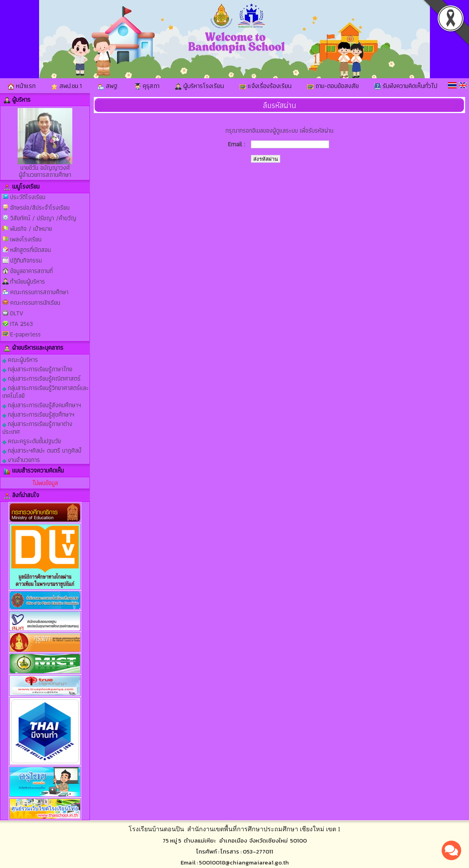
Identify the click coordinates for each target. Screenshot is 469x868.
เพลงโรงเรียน (26, 239)
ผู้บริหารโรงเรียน (200, 86)
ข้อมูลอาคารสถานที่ (31, 271)
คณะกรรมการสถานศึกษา (39, 292)
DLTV (17, 313)
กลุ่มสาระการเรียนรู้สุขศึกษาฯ (38, 414)
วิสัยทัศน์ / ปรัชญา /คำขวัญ (43, 218)
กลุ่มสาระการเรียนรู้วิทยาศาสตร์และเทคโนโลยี (46, 391)
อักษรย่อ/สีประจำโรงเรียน (40, 208)
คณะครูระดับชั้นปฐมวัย (32, 441)
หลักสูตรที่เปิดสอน (30, 250)
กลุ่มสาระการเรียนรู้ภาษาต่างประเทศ (37, 427)
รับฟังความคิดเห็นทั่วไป (406, 86)
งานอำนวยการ (21, 459)
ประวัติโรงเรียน (28, 197)
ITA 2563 (21, 324)
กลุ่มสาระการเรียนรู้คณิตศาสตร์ (41, 378)
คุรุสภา (147, 86)
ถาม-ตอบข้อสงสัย (333, 86)
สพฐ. (108, 86)
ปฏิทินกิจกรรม (26, 260)
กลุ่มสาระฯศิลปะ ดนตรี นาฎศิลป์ (42, 450)
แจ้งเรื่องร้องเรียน (266, 86)
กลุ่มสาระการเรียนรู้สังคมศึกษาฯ (42, 405)
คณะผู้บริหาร (20, 359)
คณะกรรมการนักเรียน (35, 303)
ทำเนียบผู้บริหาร (28, 281)
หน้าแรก (22, 86)
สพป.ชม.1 (67, 86)
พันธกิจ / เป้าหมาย (31, 229)
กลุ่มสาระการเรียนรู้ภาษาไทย (37, 369)
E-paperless (25, 334)
